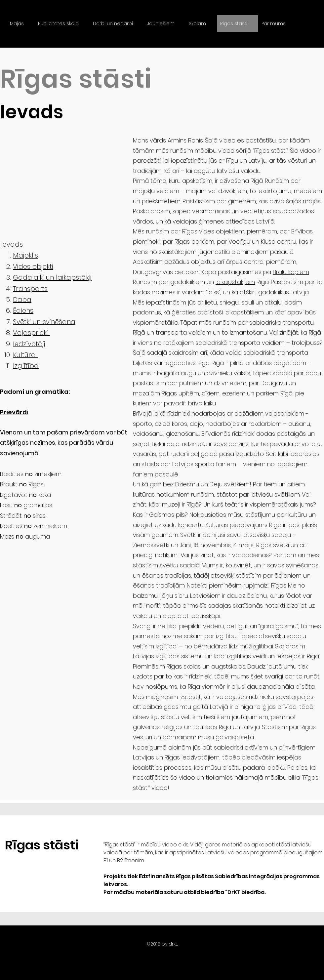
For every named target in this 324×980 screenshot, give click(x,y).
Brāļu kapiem (291, 272)
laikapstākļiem (235, 282)
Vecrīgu (239, 242)
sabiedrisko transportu (282, 323)
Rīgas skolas (184, 666)
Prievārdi (14, 412)
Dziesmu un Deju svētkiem (212, 484)
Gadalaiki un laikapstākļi (52, 277)
